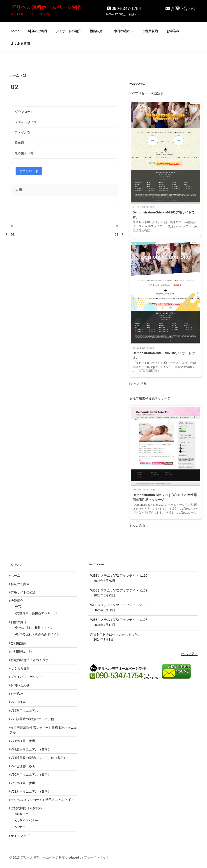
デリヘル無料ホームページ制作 (46, 7)
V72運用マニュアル (24, 711)
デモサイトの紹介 (68, 31)
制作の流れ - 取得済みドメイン (37, 634)
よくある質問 (20, 44)
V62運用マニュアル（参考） (30, 791)
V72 (18, 607)
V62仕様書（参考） (24, 783)
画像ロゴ (22, 814)
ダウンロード (29, 171)
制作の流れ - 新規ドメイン (34, 628)
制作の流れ (124, 31)
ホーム (15, 576)
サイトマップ (20, 836)
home (15, 31)
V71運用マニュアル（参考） (30, 749)
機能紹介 (98, 31)
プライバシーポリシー (26, 677)
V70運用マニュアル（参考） (30, 775)
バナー (20, 827)
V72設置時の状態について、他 (32, 719)
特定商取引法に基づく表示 (29, 660)
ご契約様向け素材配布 (26, 808)
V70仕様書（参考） (24, 766)
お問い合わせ (181, 8)
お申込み (173, 31)
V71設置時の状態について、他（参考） (38, 758)
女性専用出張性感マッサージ (36, 613)
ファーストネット (97, 857)
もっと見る (138, 383)
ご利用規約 (150, 31)
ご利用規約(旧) (21, 652)
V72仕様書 (18, 702)
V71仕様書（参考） (24, 741)
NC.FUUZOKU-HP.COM (30, 14)
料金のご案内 (37, 31)
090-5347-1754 (123, 8)
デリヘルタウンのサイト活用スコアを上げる (42, 800)
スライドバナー (26, 820)
